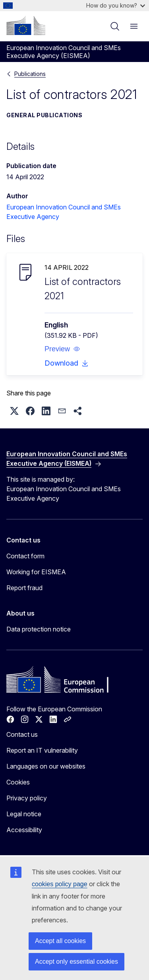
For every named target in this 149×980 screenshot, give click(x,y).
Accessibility (24, 830)
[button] (62, 349)
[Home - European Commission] (26, 25)
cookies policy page (60, 884)
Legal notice (24, 814)
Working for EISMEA (36, 572)
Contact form (25, 556)
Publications (30, 74)
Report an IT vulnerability (42, 750)
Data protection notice (39, 629)
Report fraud (24, 588)
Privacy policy (27, 798)
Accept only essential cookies (76, 962)
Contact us (22, 734)
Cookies (18, 782)
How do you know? (116, 5)
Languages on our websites (46, 766)
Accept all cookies (60, 941)
